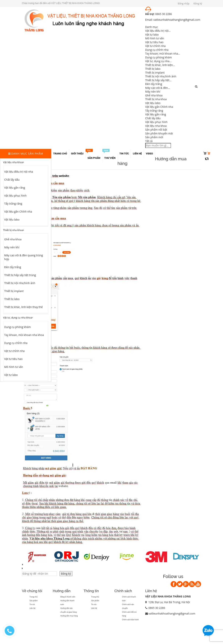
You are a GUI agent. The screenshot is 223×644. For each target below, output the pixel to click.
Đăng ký (198, 4)
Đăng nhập (184, 4)
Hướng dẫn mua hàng (69, 616)
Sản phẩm (34, 601)
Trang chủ (34, 597)
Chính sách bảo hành (130, 620)
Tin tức (32, 604)
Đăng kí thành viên (68, 597)
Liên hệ (32, 608)
